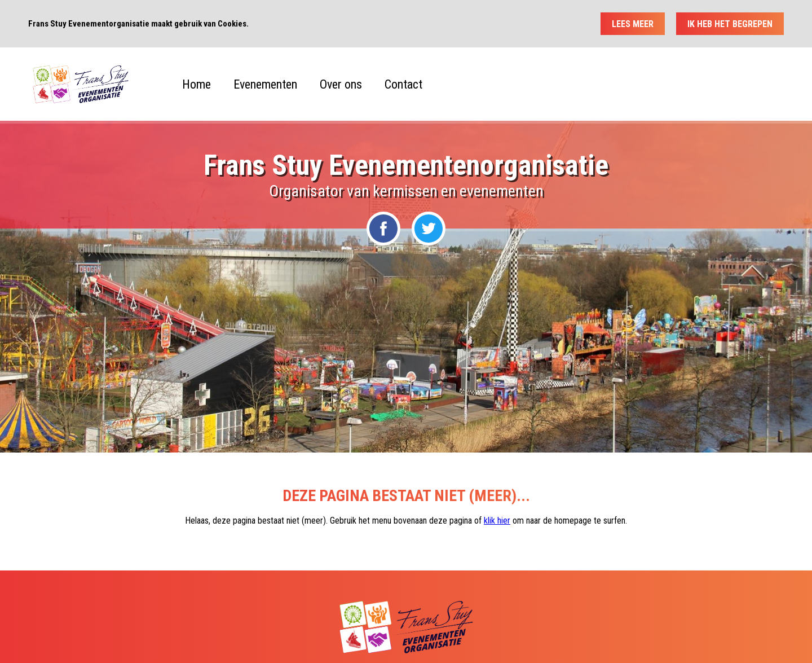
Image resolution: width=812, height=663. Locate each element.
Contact (403, 84)
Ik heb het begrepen (730, 24)
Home (197, 84)
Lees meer (633, 24)
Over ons (341, 84)
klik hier (497, 521)
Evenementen (265, 84)
